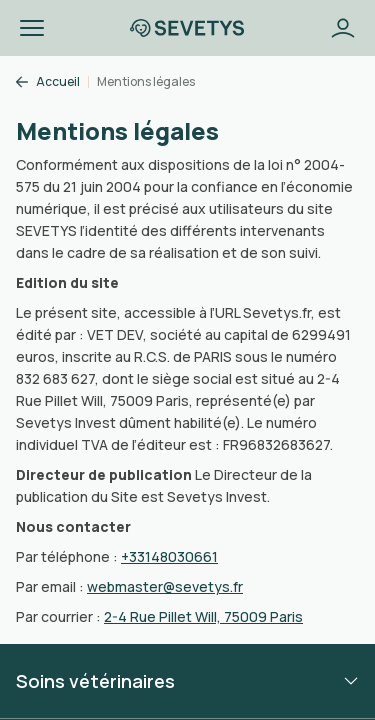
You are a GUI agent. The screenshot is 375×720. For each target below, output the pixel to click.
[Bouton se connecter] (343, 28)
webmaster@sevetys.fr (165, 586)
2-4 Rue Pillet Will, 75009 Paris (203, 616)
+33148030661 (169, 556)
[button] (32, 28)
